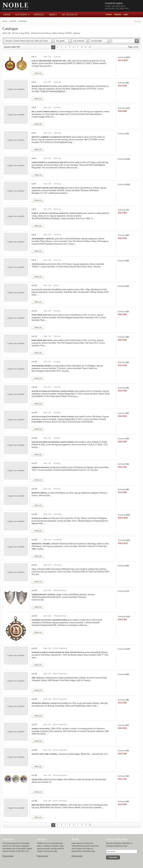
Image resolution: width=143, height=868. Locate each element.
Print (136, 21)
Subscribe (113, 857)
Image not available (16, 89)
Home (7, 15)
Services (39, 15)
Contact (109, 14)
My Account (70, 15)
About (53, 15)
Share (139, 21)
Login (126, 14)
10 (90, 47)
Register (118, 14)
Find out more (8, 856)
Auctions (22, 15)
